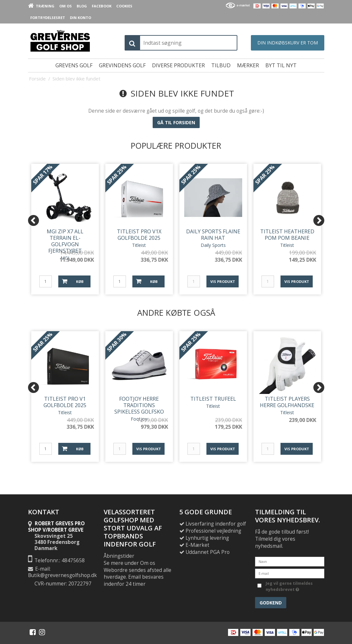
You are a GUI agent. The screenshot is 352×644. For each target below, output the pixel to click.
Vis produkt (223, 281)
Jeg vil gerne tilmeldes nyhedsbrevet (289, 586)
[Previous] (33, 220)
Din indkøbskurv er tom (288, 43)
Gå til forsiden (176, 122)
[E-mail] (290, 573)
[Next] (319, 220)
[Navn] (290, 561)
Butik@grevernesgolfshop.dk (62, 575)
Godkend (271, 603)
